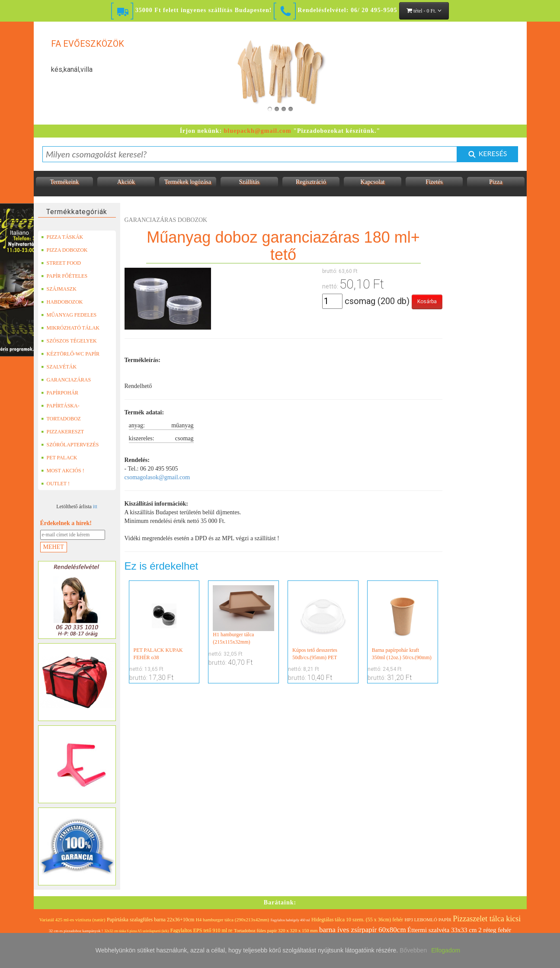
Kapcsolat (372, 182)
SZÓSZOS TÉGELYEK (69, 341)
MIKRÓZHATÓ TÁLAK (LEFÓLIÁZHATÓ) (70, 328)
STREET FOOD (61, 263)
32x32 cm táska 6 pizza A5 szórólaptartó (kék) (136, 931)
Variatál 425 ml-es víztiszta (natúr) (72, 920)
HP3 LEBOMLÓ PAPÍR (428, 920)
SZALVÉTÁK (59, 367)
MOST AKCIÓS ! (63, 471)
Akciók (126, 182)
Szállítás (249, 182)
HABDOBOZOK (62, 302)
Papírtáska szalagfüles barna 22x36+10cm (150, 920)
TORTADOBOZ (61, 419)
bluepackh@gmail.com (258, 131)
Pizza (496, 182)
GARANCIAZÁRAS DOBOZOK (66, 380)
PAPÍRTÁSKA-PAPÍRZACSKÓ (61, 406)
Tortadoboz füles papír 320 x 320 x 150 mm (276, 930)
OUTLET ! (55, 484)
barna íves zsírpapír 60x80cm (363, 930)
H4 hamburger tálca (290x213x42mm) (232, 920)
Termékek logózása (188, 182)
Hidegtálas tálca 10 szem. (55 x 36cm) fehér (357, 920)
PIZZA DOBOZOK (64, 250)
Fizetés (434, 182)
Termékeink (64, 182)
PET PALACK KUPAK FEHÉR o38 (164, 623)
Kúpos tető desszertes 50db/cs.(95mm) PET (323, 623)
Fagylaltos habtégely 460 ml (290, 920)
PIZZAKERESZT (63, 432)
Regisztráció (311, 182)
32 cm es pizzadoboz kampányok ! (76, 931)
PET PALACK (59, 458)
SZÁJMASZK (59, 289)
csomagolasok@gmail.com (157, 477)
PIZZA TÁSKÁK (62, 237)
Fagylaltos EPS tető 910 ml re (202, 930)
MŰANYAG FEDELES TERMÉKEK (69, 315)
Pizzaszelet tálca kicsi (487, 919)
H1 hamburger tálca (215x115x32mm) (243, 615)
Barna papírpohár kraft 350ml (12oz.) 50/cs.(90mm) (403, 623)
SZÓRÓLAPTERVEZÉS (70, 445)
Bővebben (413, 950)
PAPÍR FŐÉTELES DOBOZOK (64, 276)
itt (95, 506)
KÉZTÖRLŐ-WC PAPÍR (70, 354)
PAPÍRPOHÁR (60, 393)
